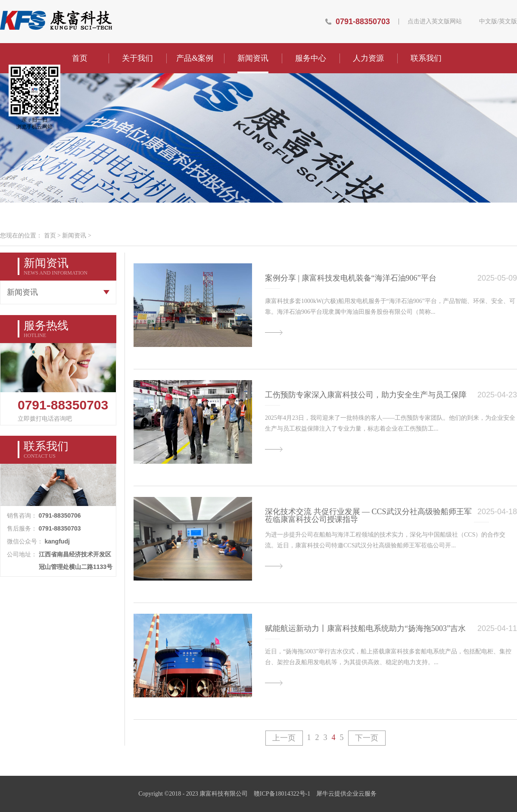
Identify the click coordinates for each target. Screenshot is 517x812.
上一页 (284, 738)
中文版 (488, 22)
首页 (80, 58)
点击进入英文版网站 (435, 22)
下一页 (367, 738)
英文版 (508, 22)
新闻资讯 (74, 236)
